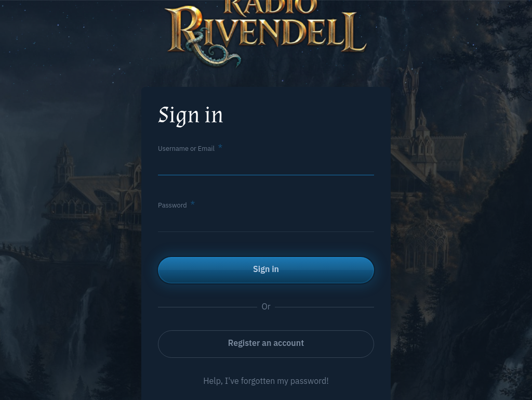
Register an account (266, 343)
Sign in (266, 269)
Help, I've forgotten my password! (266, 381)
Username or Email (186, 149)
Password (172, 205)
